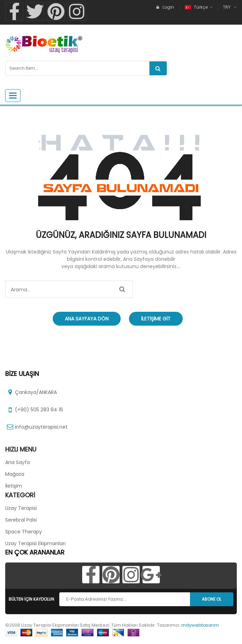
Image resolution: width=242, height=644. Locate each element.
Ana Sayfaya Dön (87, 319)
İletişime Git (156, 319)
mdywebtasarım (200, 625)
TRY (227, 7)
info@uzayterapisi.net (41, 427)
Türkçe (197, 7)
